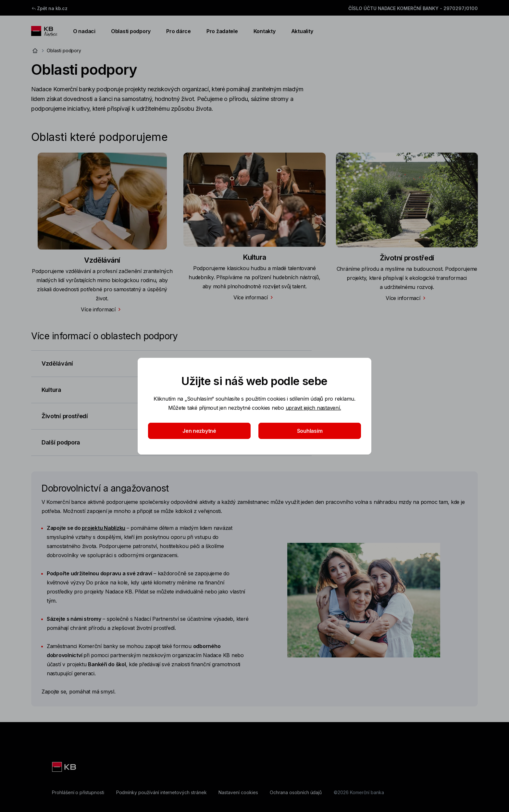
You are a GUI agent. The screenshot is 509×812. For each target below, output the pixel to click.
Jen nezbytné (199, 431)
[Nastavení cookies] (238, 793)
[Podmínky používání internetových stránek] (161, 793)
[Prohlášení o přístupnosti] (78, 793)
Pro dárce (179, 31)
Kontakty (265, 31)
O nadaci (84, 31)
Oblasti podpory (131, 31)
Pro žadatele (222, 31)
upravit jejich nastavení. (313, 408)
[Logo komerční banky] (44, 31)
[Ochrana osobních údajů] (296, 793)
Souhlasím (310, 431)
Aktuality (302, 31)
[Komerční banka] (65, 767)
